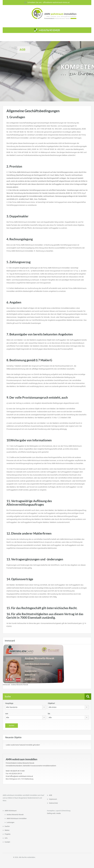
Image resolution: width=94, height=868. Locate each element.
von (7, 714)
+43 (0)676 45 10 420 (17, 771)
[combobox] (26, 707)
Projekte (8, 834)
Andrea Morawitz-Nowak (15, 815)
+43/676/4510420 (49, 30)
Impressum (53, 799)
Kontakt (7, 842)
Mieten (7, 830)
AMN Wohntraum (11, 811)
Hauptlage (9, 703)
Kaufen (7, 826)
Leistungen (10, 822)
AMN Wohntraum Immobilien (17, 818)
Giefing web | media (54, 813)
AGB (50, 795)
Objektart (51, 703)
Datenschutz (53, 803)
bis (49, 714)
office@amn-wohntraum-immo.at (56, 2)
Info (6, 838)
